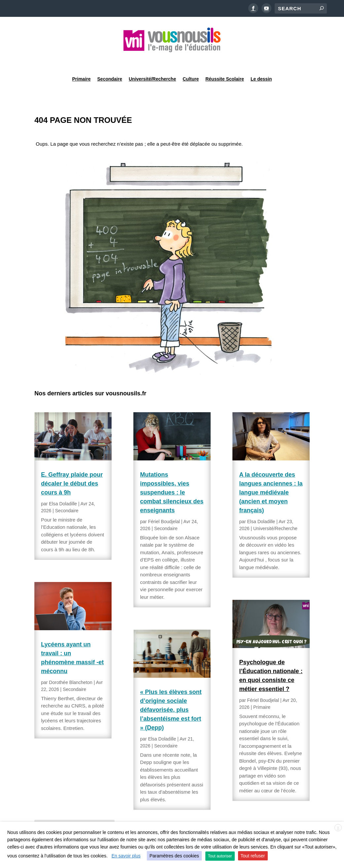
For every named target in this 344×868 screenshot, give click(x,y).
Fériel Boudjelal (164, 505)
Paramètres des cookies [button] (174, 856)
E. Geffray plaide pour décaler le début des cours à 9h (72, 467)
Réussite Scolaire (225, 61)
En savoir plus (126, 856)
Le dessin (261, 61)
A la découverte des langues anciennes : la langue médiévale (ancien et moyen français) (271, 476)
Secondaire (110, 61)
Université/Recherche (152, 61)
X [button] (338, 828)
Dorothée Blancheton (71, 666)
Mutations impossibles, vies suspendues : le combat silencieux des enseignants (172, 476)
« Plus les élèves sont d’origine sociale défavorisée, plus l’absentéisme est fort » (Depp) (171, 693)
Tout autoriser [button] (220, 856)
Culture (191, 61)
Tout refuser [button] (253, 856)
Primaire (81, 61)
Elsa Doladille (63, 487)
